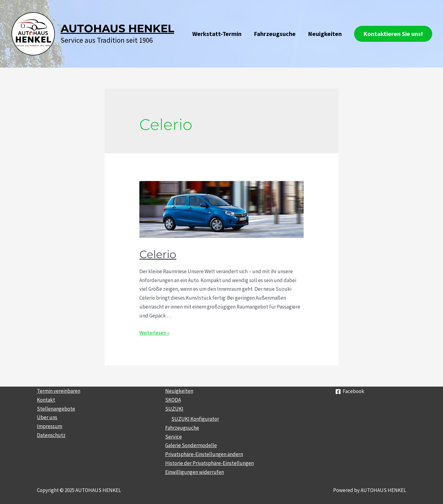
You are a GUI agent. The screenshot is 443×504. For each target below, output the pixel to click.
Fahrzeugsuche (275, 34)
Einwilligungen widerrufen (195, 472)
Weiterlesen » (154, 333)
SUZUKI (174, 409)
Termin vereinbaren (59, 391)
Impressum (50, 426)
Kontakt (46, 400)
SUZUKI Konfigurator (195, 419)
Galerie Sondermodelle (191, 445)
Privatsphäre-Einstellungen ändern (204, 454)
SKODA (173, 400)
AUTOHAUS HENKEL (117, 28)
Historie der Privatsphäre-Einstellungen (210, 463)
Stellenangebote (56, 409)
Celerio (161, 254)
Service (174, 437)
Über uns (47, 417)
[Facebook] (350, 392)
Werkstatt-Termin (217, 34)
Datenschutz (51, 435)
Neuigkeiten (325, 34)
